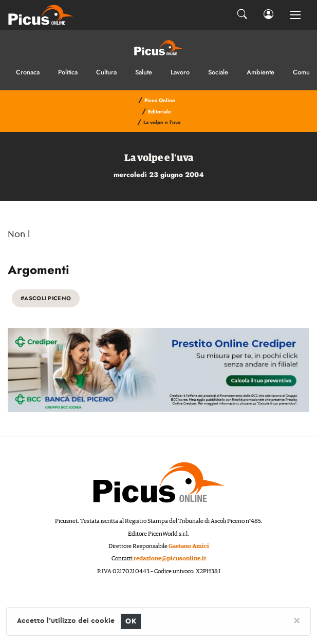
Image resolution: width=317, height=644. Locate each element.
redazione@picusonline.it (170, 559)
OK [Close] (131, 621)
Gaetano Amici (189, 546)
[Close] (297, 620)
